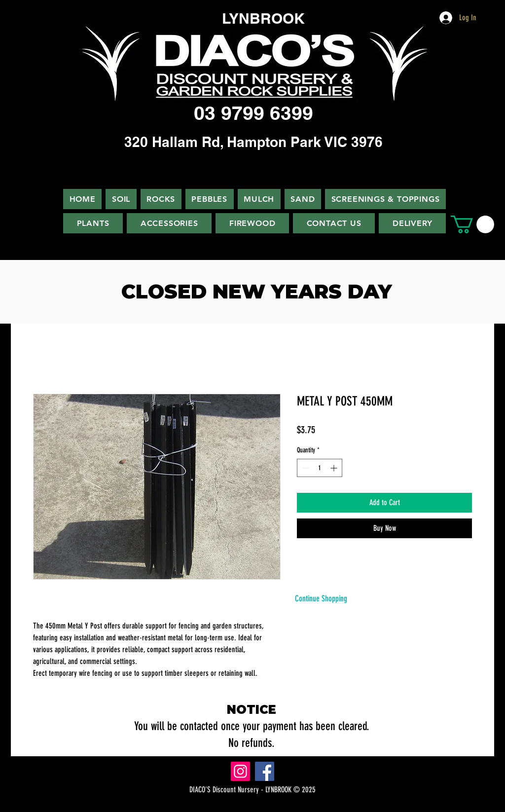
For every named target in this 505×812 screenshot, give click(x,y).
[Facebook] (265, 771)
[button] (472, 224)
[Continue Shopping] (321, 599)
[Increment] (335, 468)
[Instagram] (240, 771)
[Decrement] (305, 468)
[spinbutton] (320, 468)
